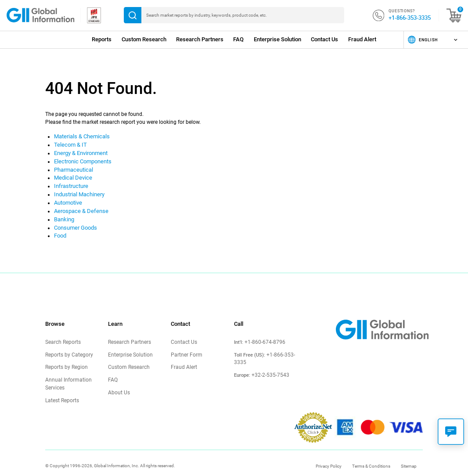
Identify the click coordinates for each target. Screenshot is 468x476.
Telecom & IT (69, 144)
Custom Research (144, 39)
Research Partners (200, 39)
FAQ (238, 39)
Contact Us (324, 39)
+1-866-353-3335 (410, 18)
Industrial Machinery (78, 191)
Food (60, 229)
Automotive (68, 198)
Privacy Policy (329, 456)
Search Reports (62, 335)
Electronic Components (82, 159)
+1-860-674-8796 (262, 335)
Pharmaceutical (73, 167)
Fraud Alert (362, 39)
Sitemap (409, 456)
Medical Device (72, 175)
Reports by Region (65, 359)
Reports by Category (67, 347)
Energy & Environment (80, 152)
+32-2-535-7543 (268, 361)
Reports (102, 39)
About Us (118, 384)
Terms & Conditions (371, 456)
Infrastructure (70, 183)
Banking (64, 214)
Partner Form (185, 347)
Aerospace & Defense (79, 206)
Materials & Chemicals (80, 136)
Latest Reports (61, 391)
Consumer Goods (75, 221)
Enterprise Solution (277, 39)
